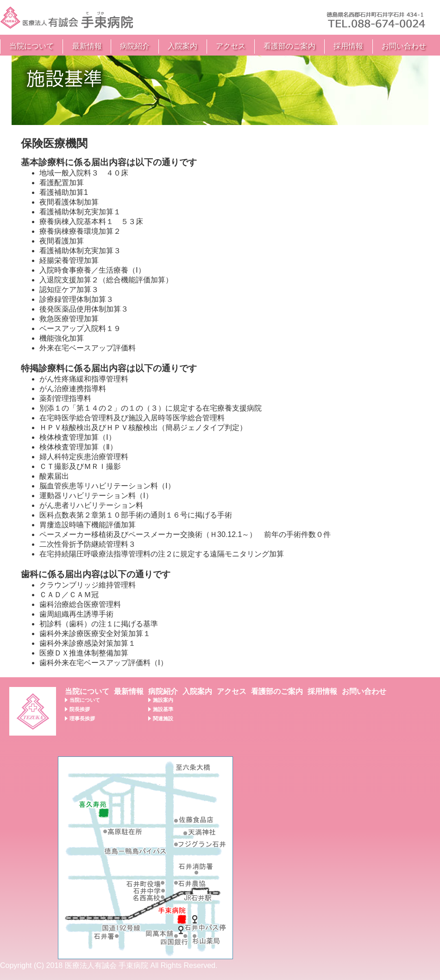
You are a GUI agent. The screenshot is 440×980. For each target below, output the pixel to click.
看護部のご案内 (289, 46)
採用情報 (348, 46)
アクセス (231, 46)
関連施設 (163, 718)
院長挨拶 (80, 709)
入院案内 (182, 46)
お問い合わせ (404, 46)
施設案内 (163, 700)
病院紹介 (135, 46)
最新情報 (87, 46)
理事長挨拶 (82, 718)
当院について (31, 46)
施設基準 (163, 709)
